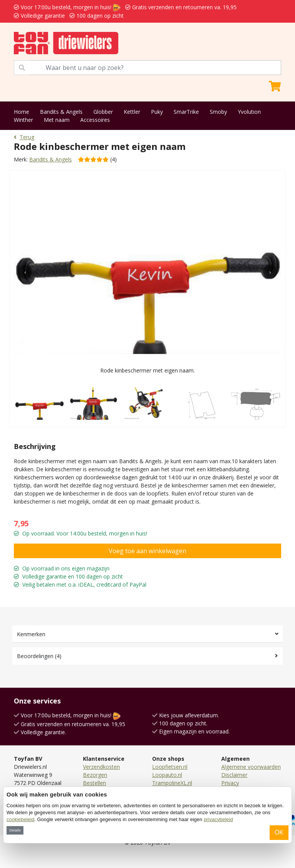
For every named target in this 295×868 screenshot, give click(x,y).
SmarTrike (186, 112)
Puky (157, 112)
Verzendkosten (101, 767)
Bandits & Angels (61, 112)
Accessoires (95, 120)
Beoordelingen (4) (39, 656)
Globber (103, 112)
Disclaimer (234, 775)
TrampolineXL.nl (172, 783)
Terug (24, 137)
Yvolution (249, 112)
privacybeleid (218, 819)
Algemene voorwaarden (251, 767)
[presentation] (25, 272)
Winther (23, 120)
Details (15, 830)
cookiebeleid (20, 819)
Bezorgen (95, 775)
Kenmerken (31, 634)
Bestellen (94, 783)
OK (279, 832)
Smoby (218, 112)
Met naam (57, 120)
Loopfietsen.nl (170, 767)
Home (22, 112)
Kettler (132, 112)
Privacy (230, 783)
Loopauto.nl (167, 775)
